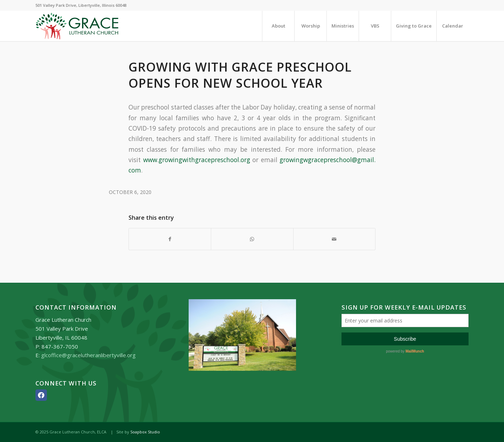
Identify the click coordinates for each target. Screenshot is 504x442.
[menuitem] (278, 26)
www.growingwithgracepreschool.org (197, 160)
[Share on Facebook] (170, 239)
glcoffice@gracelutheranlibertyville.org (88, 355)
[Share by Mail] (334, 239)
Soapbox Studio (145, 432)
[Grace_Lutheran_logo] (77, 26)
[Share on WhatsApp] (252, 239)
